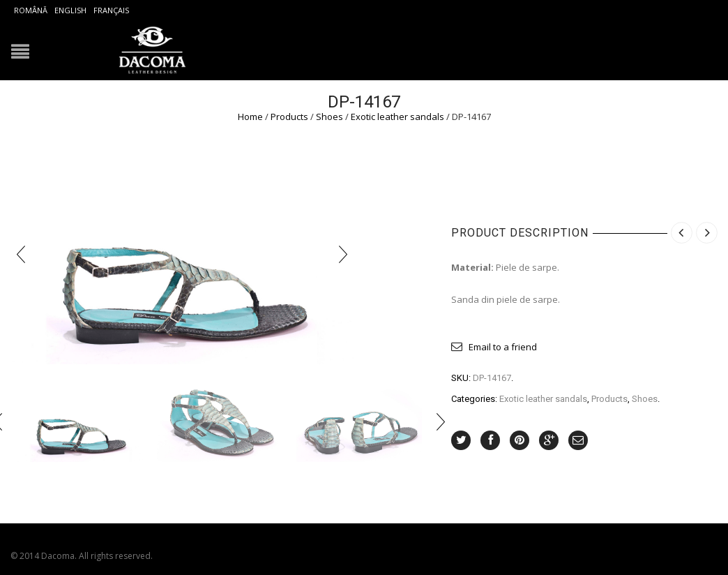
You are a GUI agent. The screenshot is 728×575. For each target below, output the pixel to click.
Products (289, 117)
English (70, 10)
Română (31, 10)
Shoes (329, 117)
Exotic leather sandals (397, 117)
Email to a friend (503, 347)
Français (111, 10)
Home (250, 117)
